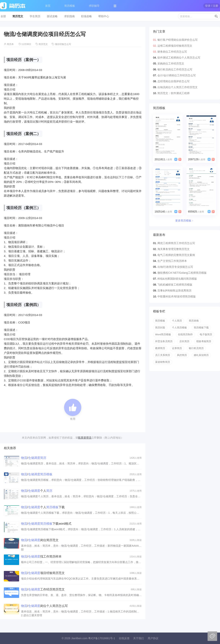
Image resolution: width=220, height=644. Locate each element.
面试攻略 (52, 16)
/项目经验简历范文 (43, 573)
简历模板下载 (201, 328)
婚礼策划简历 (201, 355)
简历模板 (70, 6)
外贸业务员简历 (164, 341)
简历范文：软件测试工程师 (174, 93)
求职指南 (69, 16)
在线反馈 (124, 638)
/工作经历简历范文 (43, 589)
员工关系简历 (163, 355)
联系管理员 (85, 438)
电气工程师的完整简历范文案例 (176, 255)
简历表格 (194, 321)
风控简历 (182, 355)
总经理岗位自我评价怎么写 (174, 81)
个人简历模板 (179, 328)
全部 (3, 16)
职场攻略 (86, 16)
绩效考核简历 (204, 341)
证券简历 (177, 348)
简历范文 (18, 16)
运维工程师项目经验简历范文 (175, 46)
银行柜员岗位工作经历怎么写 (175, 69)
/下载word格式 (46, 524)
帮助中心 (104, 16)
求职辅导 (94, 6)
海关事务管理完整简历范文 (174, 249)
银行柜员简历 (196, 348)
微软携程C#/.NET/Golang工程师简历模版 (182, 273)
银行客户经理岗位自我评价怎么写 (178, 40)
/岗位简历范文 (40, 540)
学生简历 (35, 16)
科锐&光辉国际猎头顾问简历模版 (177, 279)
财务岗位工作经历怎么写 (172, 52)
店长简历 (184, 341)
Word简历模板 (163, 334)
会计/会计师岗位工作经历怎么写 (177, 75)
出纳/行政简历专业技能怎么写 (175, 267)
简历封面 (160, 328)
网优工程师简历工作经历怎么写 (176, 243)
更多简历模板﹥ (185, 221)
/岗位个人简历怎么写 (44, 606)
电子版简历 (206, 334)
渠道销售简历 (163, 362)
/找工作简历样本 (41, 556)
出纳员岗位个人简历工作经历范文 (178, 87)
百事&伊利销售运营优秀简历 (174, 291)
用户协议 (153, 638)
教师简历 (160, 348)
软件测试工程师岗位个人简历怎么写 (179, 58)
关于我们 (139, 638)
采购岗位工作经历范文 (171, 64)
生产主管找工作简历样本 (172, 261)
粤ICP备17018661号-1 (102, 638)
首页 (48, 6)
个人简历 (177, 321)
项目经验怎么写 (63, 44)
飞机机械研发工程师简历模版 (175, 285)
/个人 (37, 491)
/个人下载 (43, 507)
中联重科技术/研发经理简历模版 (177, 296)
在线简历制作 (185, 334)
